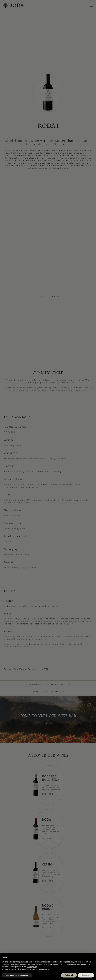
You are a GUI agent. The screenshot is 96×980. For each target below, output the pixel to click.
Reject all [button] (69, 975)
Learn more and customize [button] (17, 975)
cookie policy (32, 967)
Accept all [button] (86, 975)
